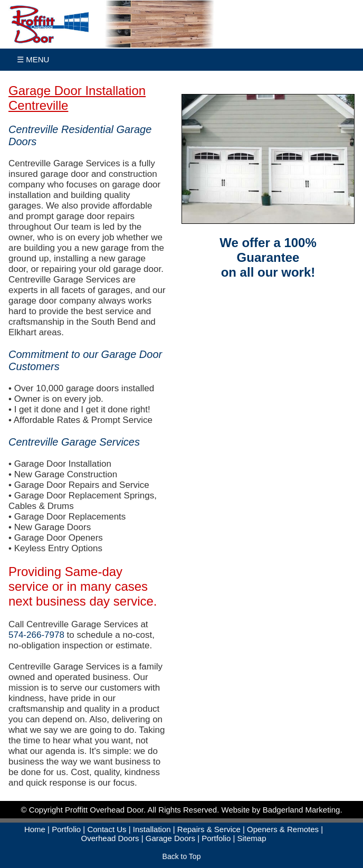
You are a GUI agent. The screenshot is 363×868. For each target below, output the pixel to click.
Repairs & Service (209, 829)
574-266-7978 (36, 635)
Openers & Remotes (283, 829)
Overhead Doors (110, 838)
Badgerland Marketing (302, 810)
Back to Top (182, 856)
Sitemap (251, 838)
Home (35, 829)
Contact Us (107, 829)
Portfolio (66, 829)
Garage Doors (170, 838)
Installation (152, 829)
